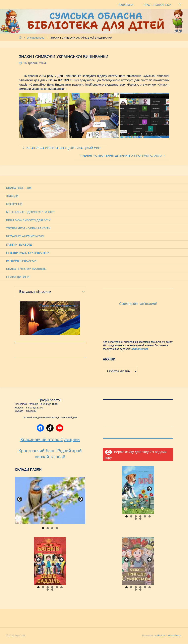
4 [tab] (57, 529)
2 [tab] (48, 529)
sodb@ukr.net (140, 349)
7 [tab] (136, 519)
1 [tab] (43, 529)
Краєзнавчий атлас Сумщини (50, 440)
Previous (20, 500)
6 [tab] (150, 517)
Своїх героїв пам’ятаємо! (138, 304)
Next (80, 500)
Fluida (160, 636)
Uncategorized (36, 38)
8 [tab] (140, 519)
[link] (180, 5)
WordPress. (175, 636)
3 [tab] (52, 529)
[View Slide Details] (50, 501)
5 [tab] (145, 517)
